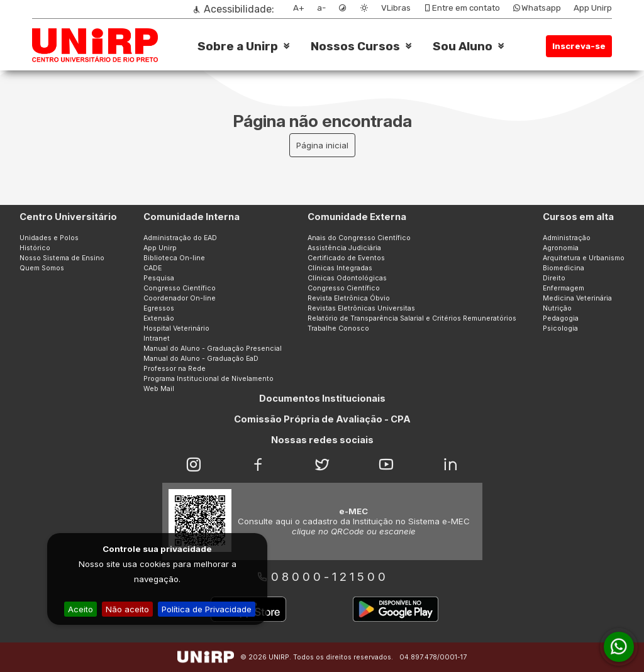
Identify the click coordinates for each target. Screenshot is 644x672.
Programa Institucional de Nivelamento (208, 379)
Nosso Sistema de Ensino (62, 258)
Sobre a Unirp (238, 47)
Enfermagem (563, 288)
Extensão (159, 318)
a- (321, 8)
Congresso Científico (180, 288)
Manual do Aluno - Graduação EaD (201, 359)
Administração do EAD (180, 238)
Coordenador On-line (180, 298)
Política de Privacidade (207, 609)
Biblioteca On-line (174, 258)
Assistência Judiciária (344, 248)
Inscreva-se (579, 46)
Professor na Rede (175, 369)
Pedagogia (561, 318)
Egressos (159, 308)
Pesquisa (159, 278)
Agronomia (561, 248)
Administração (567, 238)
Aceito (80, 609)
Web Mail (159, 389)
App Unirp (593, 8)
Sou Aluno (463, 47)
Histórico (35, 248)
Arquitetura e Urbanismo (584, 258)
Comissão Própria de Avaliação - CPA (322, 419)
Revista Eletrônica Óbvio (349, 298)
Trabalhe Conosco (338, 328)
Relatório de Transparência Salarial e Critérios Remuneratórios (412, 318)
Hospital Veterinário (176, 328)
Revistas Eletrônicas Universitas (361, 308)
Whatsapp (537, 8)
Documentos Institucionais (322, 399)
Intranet (157, 339)
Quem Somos (42, 268)
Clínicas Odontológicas (347, 278)
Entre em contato (462, 8)
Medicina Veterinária (577, 298)
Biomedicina (563, 268)
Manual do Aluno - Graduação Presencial (213, 349)
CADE (153, 268)
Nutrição (557, 308)
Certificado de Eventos (346, 258)
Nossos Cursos (355, 47)
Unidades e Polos (49, 238)
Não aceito (127, 609)
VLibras (396, 8)
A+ (299, 8)
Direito (554, 278)
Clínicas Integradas (340, 268)
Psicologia (560, 328)
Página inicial (322, 145)
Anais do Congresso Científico (359, 238)
